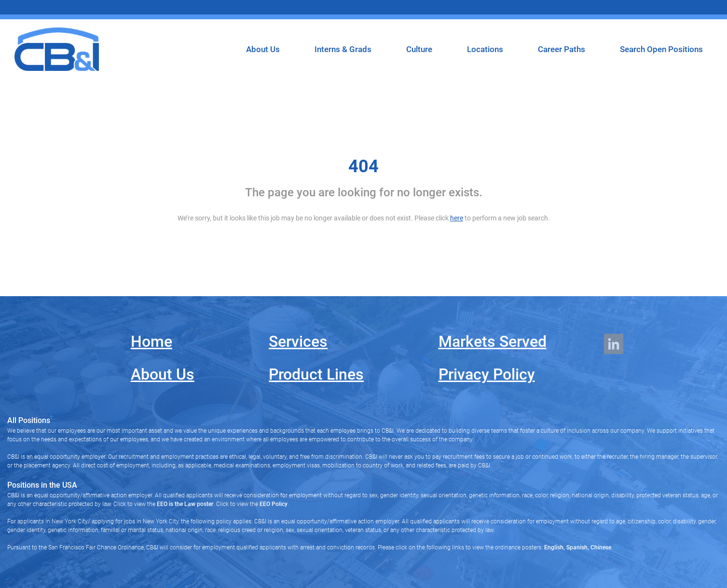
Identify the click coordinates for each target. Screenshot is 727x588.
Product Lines (316, 374)
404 (363, 166)
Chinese (600, 547)
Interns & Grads (343, 49)
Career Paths (562, 49)
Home (151, 342)
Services (298, 342)
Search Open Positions (661, 49)
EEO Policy (274, 504)
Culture (419, 49)
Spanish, (577, 547)
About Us (263, 49)
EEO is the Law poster (185, 504)
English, (555, 547)
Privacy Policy (487, 374)
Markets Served (493, 342)
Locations (485, 49)
